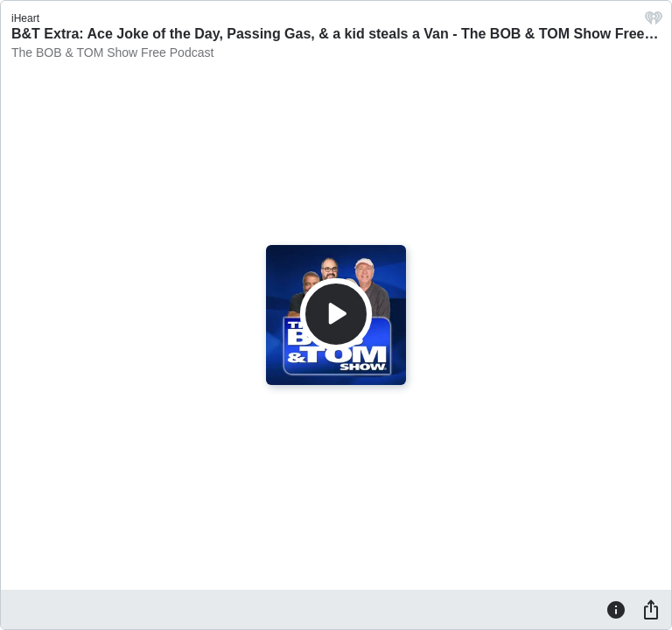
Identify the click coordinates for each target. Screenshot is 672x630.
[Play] (336, 314)
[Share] (651, 609)
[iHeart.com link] (654, 22)
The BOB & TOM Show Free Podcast (112, 52)
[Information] (616, 609)
